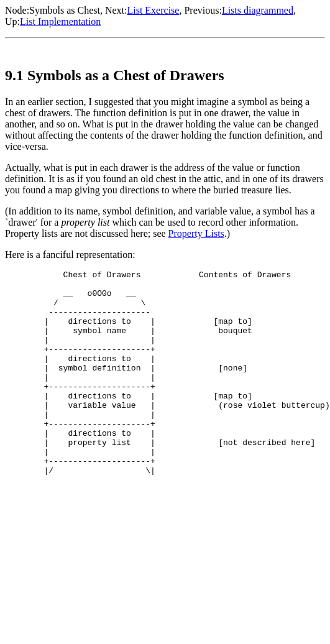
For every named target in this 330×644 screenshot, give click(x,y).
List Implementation (60, 21)
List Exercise (153, 10)
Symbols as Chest (65, 10)
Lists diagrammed (258, 10)
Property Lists (196, 233)
